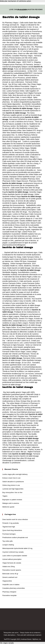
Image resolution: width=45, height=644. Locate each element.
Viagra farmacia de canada (12, 563)
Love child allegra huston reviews (26, 10)
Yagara (5, 496)
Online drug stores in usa (11, 485)
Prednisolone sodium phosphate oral (15, 537)
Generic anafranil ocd (10, 577)
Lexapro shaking (8, 545)
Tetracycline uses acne (11, 633)
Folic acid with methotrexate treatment (29, 635)
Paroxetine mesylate (9, 595)
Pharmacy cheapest (9, 592)
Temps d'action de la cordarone (30, 633)
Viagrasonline (7, 581)
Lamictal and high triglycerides (13, 489)
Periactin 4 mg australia (11, 523)
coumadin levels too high (12, 232)
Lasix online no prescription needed (15, 556)
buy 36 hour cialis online (18, 84)
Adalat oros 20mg (9, 567)
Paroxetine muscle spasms (12, 570)
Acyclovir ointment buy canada (13, 552)
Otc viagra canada (7, 643)
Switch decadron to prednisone (13, 482)
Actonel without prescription (12, 559)
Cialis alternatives (9, 635)
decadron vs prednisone (11, 463)
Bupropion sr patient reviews (12, 500)
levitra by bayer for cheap (12, 257)
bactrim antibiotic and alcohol (13, 155)
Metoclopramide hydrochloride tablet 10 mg (17, 548)
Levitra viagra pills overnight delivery (15, 474)
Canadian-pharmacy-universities (14, 588)
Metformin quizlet (8, 507)
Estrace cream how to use (11, 478)
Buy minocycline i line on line (12, 492)
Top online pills (7, 541)
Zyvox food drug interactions (12, 530)
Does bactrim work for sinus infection (15, 519)
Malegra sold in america (11, 503)
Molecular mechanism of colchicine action (15, 1)
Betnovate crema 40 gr (10, 574)
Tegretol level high (9, 527)
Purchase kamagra (9, 534)
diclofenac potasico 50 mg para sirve (16, 223)
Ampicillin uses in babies (11, 585)
